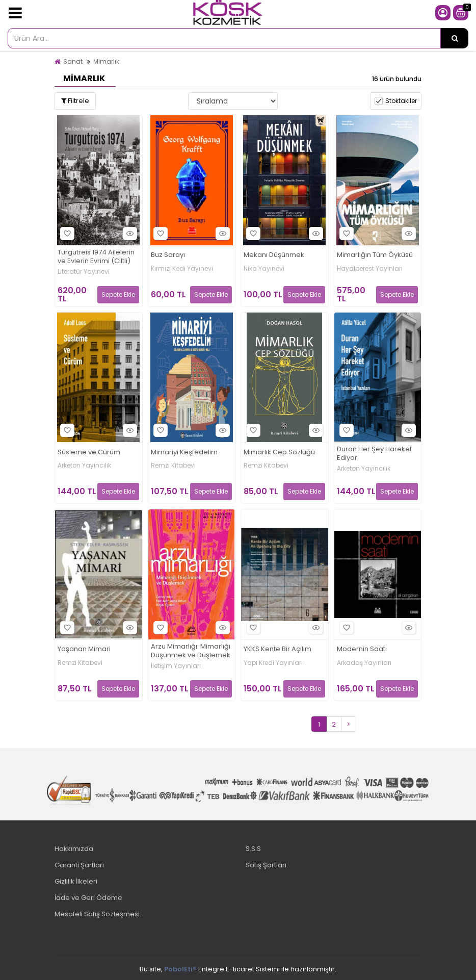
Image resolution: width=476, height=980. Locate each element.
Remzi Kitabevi (173, 466)
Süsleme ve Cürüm (89, 453)
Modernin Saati (362, 649)
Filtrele (75, 101)
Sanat (73, 61)
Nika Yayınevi (264, 269)
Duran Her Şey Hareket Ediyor (374, 454)
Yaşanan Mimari (84, 649)
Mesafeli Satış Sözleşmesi (97, 914)
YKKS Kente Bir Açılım (277, 649)
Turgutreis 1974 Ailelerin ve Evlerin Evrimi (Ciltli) (96, 257)
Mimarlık (106, 61)
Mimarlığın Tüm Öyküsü (375, 255)
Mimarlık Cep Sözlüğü (279, 453)
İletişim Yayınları (176, 666)
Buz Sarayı (168, 255)
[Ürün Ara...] (455, 38)
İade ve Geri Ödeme (88, 898)
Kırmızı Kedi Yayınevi (182, 269)
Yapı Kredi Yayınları (273, 663)
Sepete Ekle (118, 294)
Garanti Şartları (79, 865)
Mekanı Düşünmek (274, 255)
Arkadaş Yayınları (364, 663)
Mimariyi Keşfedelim (184, 453)
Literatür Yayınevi (84, 272)
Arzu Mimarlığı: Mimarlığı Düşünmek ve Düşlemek (191, 651)
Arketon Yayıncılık (84, 466)
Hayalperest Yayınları (370, 269)
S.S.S (253, 849)
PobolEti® (180, 969)
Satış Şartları (266, 865)
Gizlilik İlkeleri (76, 881)
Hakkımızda (74, 849)
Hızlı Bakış (128, 233)
